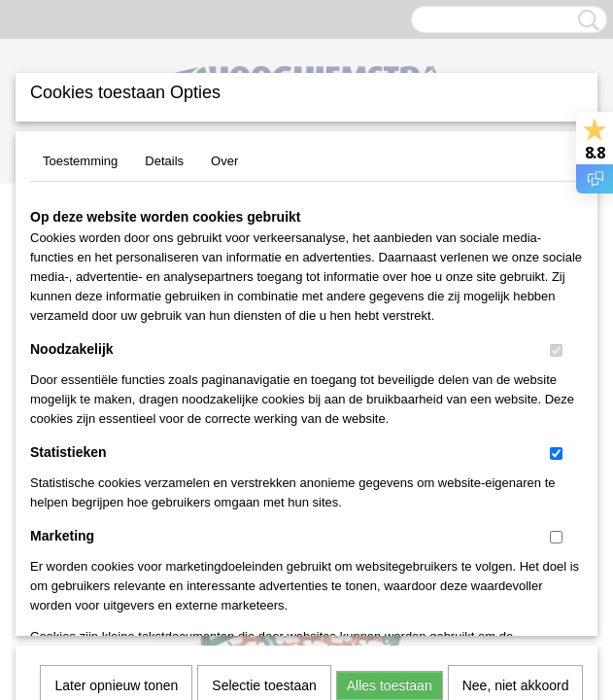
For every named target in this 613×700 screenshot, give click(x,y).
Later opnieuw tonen (116, 419)
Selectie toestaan (264, 419)
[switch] (556, 350)
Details (164, 161)
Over (224, 161)
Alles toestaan (390, 419)
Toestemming (80, 161)
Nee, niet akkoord (516, 419)
